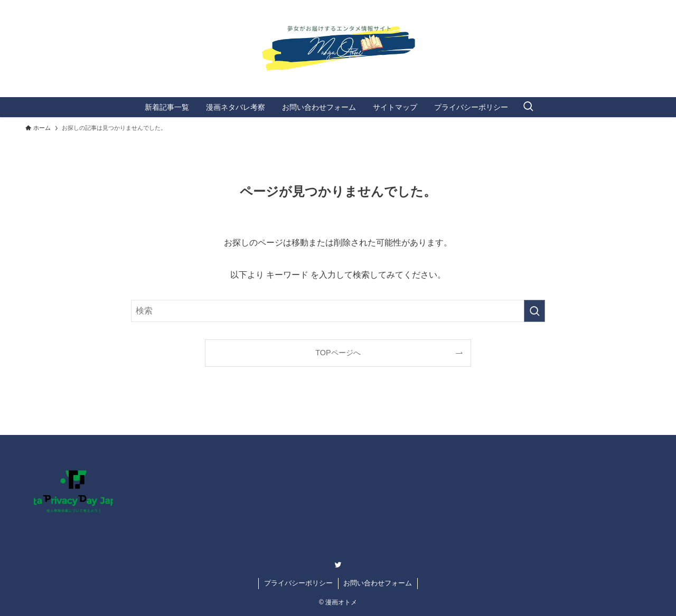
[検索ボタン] (528, 107)
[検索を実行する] (534, 311)
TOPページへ (338, 353)
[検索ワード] (338, 311)
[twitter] (338, 565)
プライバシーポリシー (298, 583)
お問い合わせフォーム (378, 583)
